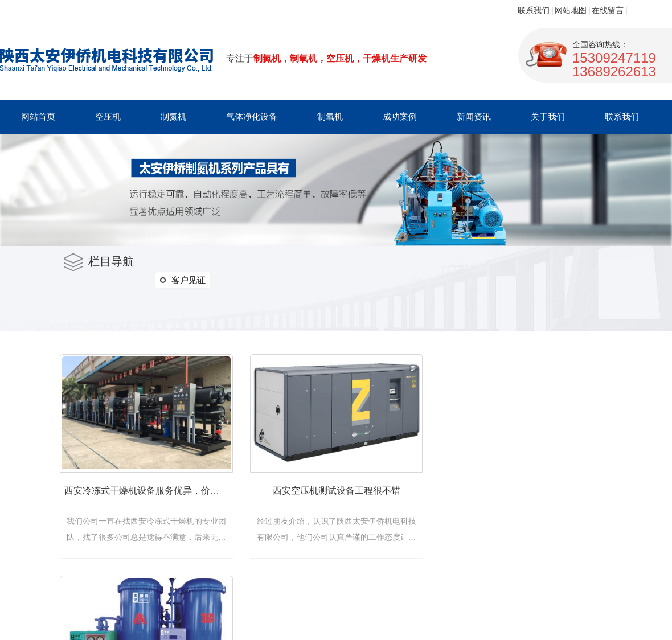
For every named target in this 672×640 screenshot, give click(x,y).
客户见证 (183, 280)
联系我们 (534, 10)
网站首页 (38, 116)
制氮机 (173, 116)
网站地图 (571, 10)
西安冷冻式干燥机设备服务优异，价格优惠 (151, 496)
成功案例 (400, 116)
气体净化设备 (252, 116)
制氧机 (330, 116)
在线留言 (608, 10)
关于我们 (548, 116)
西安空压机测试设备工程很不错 (353, 496)
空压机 (108, 116)
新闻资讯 (474, 116)
